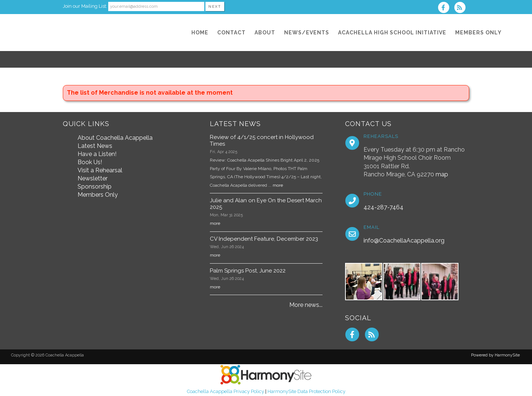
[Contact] (231, 33)
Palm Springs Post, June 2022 (248, 271)
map (442, 174)
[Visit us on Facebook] (446, 8)
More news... (306, 305)
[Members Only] (478, 33)
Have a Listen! (97, 154)
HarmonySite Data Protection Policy (306, 391)
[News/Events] (307, 33)
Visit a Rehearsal (100, 170)
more (278, 185)
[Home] (200, 33)
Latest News (95, 146)
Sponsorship (95, 187)
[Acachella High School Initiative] (392, 33)
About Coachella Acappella (115, 138)
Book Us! (90, 162)
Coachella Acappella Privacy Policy (226, 391)
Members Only (98, 195)
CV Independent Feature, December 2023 (264, 239)
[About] (265, 33)
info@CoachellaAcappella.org (404, 241)
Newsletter (93, 178)
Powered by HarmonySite (495, 355)
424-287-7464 (383, 207)
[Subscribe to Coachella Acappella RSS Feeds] (462, 8)
